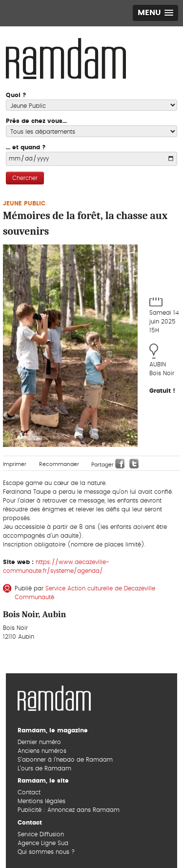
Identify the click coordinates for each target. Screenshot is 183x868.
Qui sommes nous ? (46, 852)
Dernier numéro (39, 742)
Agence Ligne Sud (43, 843)
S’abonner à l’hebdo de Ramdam (65, 760)
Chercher (25, 178)
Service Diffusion (41, 834)
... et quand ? (26, 147)
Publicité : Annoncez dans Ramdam (69, 810)
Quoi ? (16, 95)
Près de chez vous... (36, 121)
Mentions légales (41, 801)
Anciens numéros (42, 751)
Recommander (59, 464)
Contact (29, 792)
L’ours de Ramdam (44, 768)
